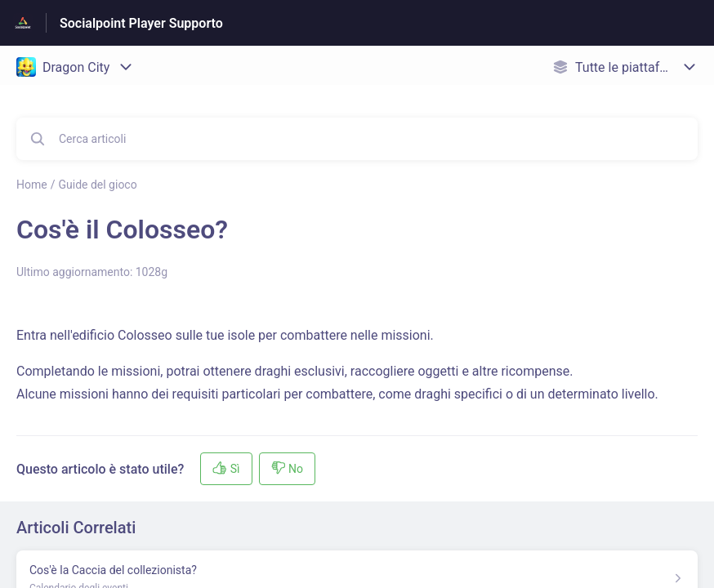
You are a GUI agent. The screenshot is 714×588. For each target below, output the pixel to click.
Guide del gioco (97, 185)
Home (32, 185)
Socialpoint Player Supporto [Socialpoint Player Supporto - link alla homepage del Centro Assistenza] (141, 23)
